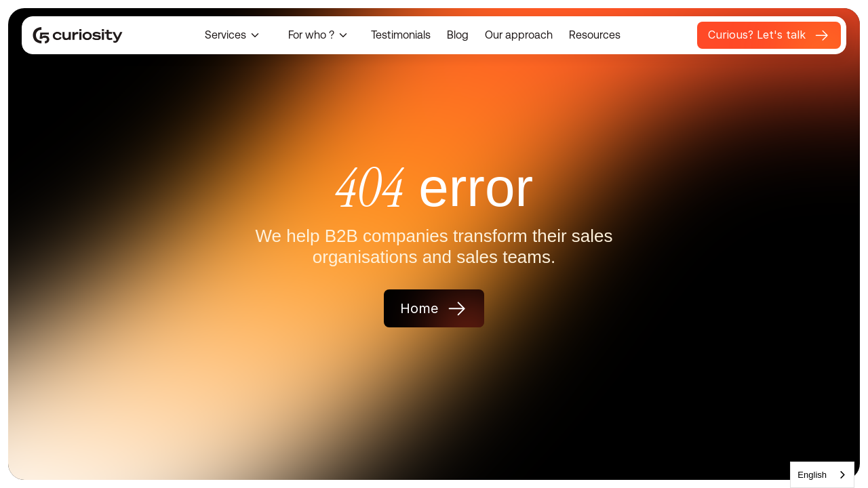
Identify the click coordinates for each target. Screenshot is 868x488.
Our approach (519, 35)
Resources (595, 35)
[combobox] (822, 475)
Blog (458, 35)
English (812, 475)
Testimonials (401, 35)
